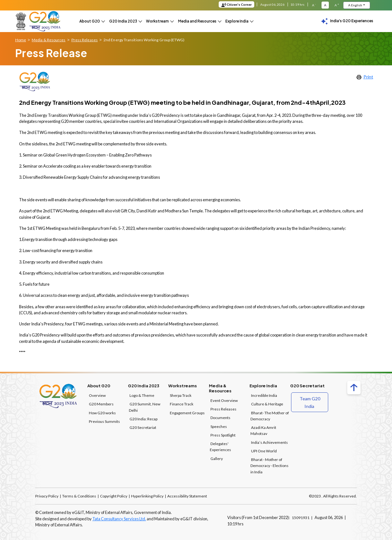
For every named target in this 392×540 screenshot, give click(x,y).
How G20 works (102, 412)
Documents (220, 417)
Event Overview (224, 400)
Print (365, 76)
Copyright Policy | (115, 495)
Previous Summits (104, 421)
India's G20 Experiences (347, 21)
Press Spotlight (223, 434)
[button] (92, 21)
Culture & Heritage (267, 404)
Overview (97, 395)
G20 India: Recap (143, 418)
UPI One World (264, 450)
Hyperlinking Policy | (149, 495)
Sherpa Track (181, 395)
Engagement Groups (187, 412)
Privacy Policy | (48, 495)
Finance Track (182, 404)
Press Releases (223, 408)
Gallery (217, 458)
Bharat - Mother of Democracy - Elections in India (269, 465)
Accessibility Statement (187, 495)
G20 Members (101, 404)
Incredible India (264, 395)
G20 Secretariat (143, 427)
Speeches (219, 426)
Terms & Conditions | (80, 495)
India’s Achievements (269, 442)
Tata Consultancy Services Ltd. (119, 518)
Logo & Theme (142, 395)
